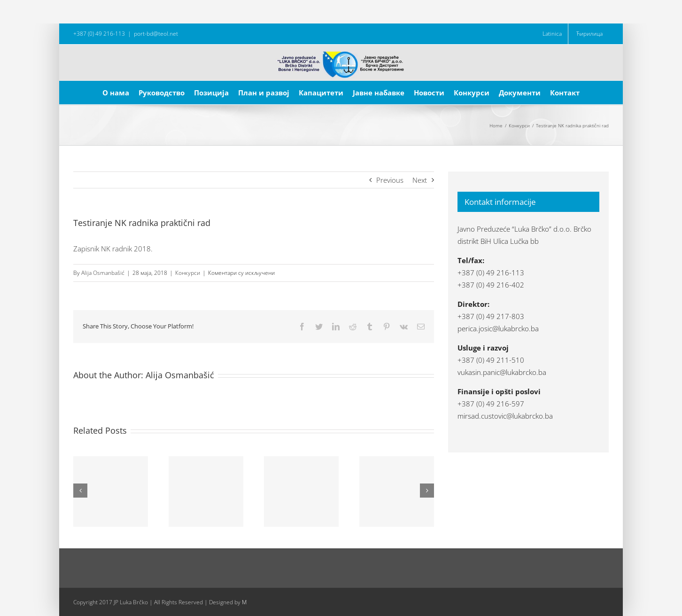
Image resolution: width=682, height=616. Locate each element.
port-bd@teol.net (156, 34)
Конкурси (188, 273)
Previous (390, 180)
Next (420, 180)
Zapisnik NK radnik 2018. (113, 249)
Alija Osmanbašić (103, 273)
